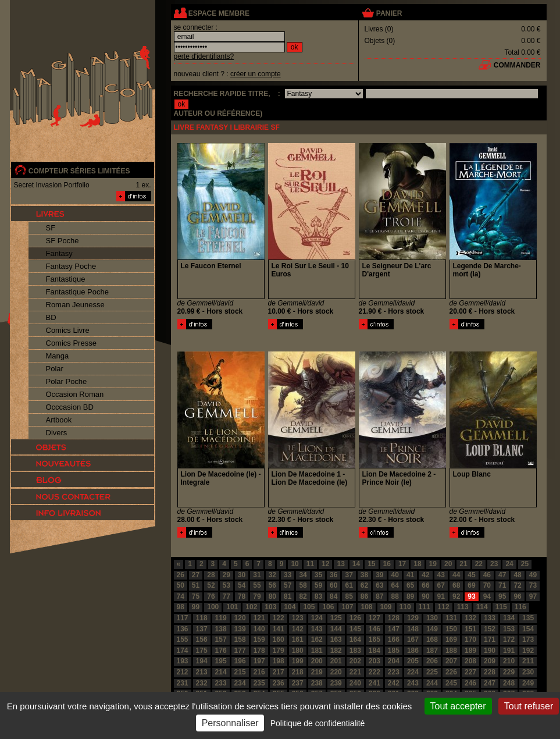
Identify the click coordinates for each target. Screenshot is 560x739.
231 (183, 683)
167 (413, 639)
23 (494, 564)
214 (221, 672)
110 (405, 607)
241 (374, 683)
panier (389, 13)
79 (257, 596)
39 (379, 575)
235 (259, 683)
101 (232, 607)
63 (379, 585)
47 (502, 575)
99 (196, 607)
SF (51, 228)
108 (366, 607)
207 (451, 661)
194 (202, 661)
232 (202, 683)
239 (336, 683)
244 (432, 683)
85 (349, 596)
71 (502, 585)
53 (227, 585)
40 (395, 575)
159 (259, 639)
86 (364, 596)
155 (183, 639)
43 (441, 575)
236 (279, 683)
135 (528, 618)
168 (432, 639)
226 (451, 672)
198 (279, 661)
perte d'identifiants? (204, 56)
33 (288, 575)
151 (470, 629)
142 (298, 629)
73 (533, 585)
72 (517, 585)
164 (355, 639)
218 (298, 672)
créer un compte (256, 74)
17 (402, 564)
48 (517, 575)
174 (183, 651)
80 (272, 596)
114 (482, 607)
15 (371, 564)
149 (432, 629)
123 (298, 618)
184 (374, 651)
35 (318, 575)
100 (213, 607)
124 (317, 618)
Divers (57, 433)
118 (202, 618)
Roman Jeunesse (75, 305)
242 (394, 683)
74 (181, 596)
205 (413, 661)
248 (509, 683)
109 (386, 607)
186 (413, 651)
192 (528, 651)
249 (528, 683)
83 (318, 596)
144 (336, 629)
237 (298, 683)
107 (347, 607)
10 (295, 564)
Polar (55, 369)
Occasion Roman (75, 394)
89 (410, 596)
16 (387, 564)
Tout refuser (529, 706)
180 (298, 651)
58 (303, 585)
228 (490, 672)
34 (303, 575)
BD (51, 317)
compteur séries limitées (79, 171)
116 (520, 607)
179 (279, 651)
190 (490, 651)
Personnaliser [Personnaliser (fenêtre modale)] (230, 723)
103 (270, 607)
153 (509, 629)
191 (509, 651)
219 (317, 672)
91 (441, 596)
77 (227, 596)
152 (490, 629)
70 (487, 585)
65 (410, 585)
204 (394, 661)
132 (470, 618)
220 (336, 672)
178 (259, 651)
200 (317, 661)
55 (257, 585)
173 (528, 639)
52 (211, 585)
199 (298, 661)
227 (470, 672)
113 (463, 607)
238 (317, 683)
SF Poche (63, 241)
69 (471, 585)
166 (394, 639)
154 (528, 629)
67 (441, 585)
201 (336, 661)
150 (451, 629)
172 (509, 639)
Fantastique (66, 279)
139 (240, 629)
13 (340, 564)
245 (451, 683)
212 (183, 672)
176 (221, 651)
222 (374, 672)
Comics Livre (68, 330)
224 (413, 672)
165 (374, 639)
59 (318, 585)
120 (240, 618)
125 (336, 618)
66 (425, 585)
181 (317, 651)
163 (336, 639)
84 (333, 596)
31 (257, 575)
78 (242, 596)
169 (451, 639)
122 (279, 618)
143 (317, 629)
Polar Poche (67, 381)
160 (279, 639)
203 (374, 661)
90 (425, 596)
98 (181, 607)
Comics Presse (71, 343)
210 (509, 661)
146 (374, 629)
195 (221, 661)
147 (394, 629)
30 (242, 575)
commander (517, 65)
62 (364, 585)
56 (272, 585)
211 (528, 661)
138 (221, 629)
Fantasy (59, 253)
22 (479, 564)
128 (394, 618)
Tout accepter (458, 706)
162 (317, 639)
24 (509, 564)
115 (501, 607)
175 (202, 651)
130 (432, 618)
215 (240, 672)
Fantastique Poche (77, 292)
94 (487, 596)
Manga (58, 356)
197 (259, 661)
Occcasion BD (70, 407)
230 (528, 672)
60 (333, 585)
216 (259, 672)
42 (425, 575)
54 (242, 585)
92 (456, 596)
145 (355, 629)
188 (451, 651)
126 (355, 618)
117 (183, 618)
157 (221, 639)
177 (240, 651)
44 (456, 575)
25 (525, 564)
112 (444, 607)
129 (413, 618)
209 (490, 661)
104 (290, 607)
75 (196, 596)
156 (202, 639)
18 (417, 564)
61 (349, 585)
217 (279, 672)
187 (432, 651)
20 (448, 564)
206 (432, 661)
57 (288, 585)
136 (183, 629)
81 (288, 596)
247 (490, 683)
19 (433, 564)
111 (425, 607)
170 (470, 639)
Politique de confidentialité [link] (318, 723)
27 (196, 575)
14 (356, 564)
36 (333, 575)
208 (470, 661)
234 (240, 683)
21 (463, 564)
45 (471, 575)
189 (470, 651)
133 (490, 618)
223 (394, 672)
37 (349, 575)
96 (517, 596)
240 (355, 683)
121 (259, 618)
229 (509, 672)
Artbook (59, 420)
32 (272, 575)
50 (181, 585)
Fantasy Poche (71, 266)
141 (279, 629)
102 (251, 607)
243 (413, 683)
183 (355, 651)
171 (490, 639)
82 (303, 596)
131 (451, 618)
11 (310, 564)
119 (221, 618)
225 (432, 672)
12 (325, 564)
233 (221, 683)
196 (240, 661)
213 (202, 672)
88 (395, 596)
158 (240, 639)
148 (413, 629)
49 (533, 575)
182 (336, 651)
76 (211, 596)
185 (394, 651)
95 (502, 596)
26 (181, 575)
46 (487, 575)
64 (395, 585)
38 (364, 575)
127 (374, 618)
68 (456, 585)
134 (509, 618)
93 (471, 596)
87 (379, 596)
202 (355, 661)
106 (328, 607)
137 (202, 629)
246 (470, 683)
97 (533, 596)
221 (355, 672)
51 (196, 585)
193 (183, 661)
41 (410, 575)
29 (227, 575)
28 (211, 575)
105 (309, 607)
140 (259, 629)
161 (298, 639)
